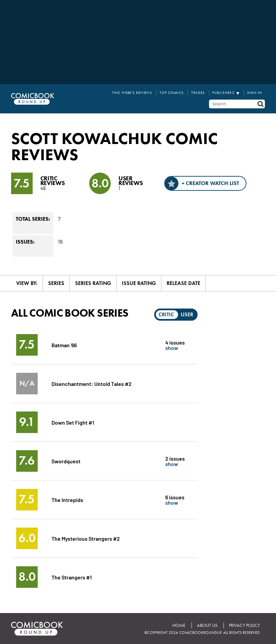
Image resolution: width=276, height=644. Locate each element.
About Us (207, 625)
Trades (198, 93)
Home (179, 625)
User (187, 314)
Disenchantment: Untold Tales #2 (92, 383)
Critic (166, 314)
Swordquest (66, 461)
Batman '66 (64, 345)
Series (56, 283)
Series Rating (93, 283)
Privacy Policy (244, 625)
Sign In (255, 93)
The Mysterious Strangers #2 (86, 538)
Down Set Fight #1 (73, 422)
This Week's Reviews (132, 93)
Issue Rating (139, 283)
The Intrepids (67, 499)
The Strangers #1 (72, 577)
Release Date (183, 283)
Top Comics (172, 93)
